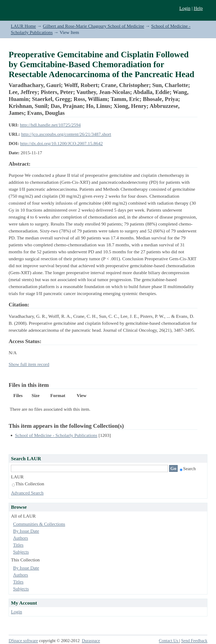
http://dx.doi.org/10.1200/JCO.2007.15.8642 (61, 143)
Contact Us (169, 641)
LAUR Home (23, 26)
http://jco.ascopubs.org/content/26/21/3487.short (66, 134)
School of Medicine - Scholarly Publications (56, 435)
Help (198, 8)
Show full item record (29, 364)
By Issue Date (26, 531)
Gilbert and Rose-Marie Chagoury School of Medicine (93, 26)
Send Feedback (194, 641)
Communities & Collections (39, 524)
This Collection (28, 484)
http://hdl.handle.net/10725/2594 (50, 125)
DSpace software (23, 641)
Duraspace (91, 641)
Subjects (21, 552)
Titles (18, 545)
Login (185, 8)
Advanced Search (27, 493)
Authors (21, 538)
